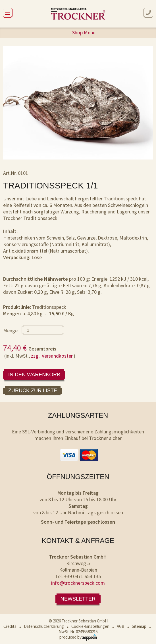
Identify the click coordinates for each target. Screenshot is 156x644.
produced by (78, 637)
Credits (10, 626)
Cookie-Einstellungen (90, 626)
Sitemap (139, 626)
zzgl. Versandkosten (52, 356)
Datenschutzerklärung (44, 626)
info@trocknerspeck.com (78, 583)
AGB (121, 626)
